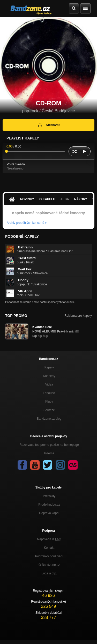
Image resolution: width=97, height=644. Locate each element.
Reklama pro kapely (78, 316)
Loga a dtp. (49, 573)
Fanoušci (49, 393)
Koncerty (49, 376)
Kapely (49, 367)
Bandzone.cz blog (49, 419)
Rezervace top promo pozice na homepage (49, 445)
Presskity (49, 496)
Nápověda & (49, 539)
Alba (65, 199)
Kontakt (49, 548)
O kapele (47, 199)
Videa (49, 384)
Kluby (49, 402)
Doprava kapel (49, 513)
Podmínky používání (49, 556)
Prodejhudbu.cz (49, 505)
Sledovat (48, 125)
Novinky (27, 199)
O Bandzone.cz (49, 565)
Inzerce (49, 453)
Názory (81, 199)
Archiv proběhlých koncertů (27, 223)
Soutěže (49, 410)
